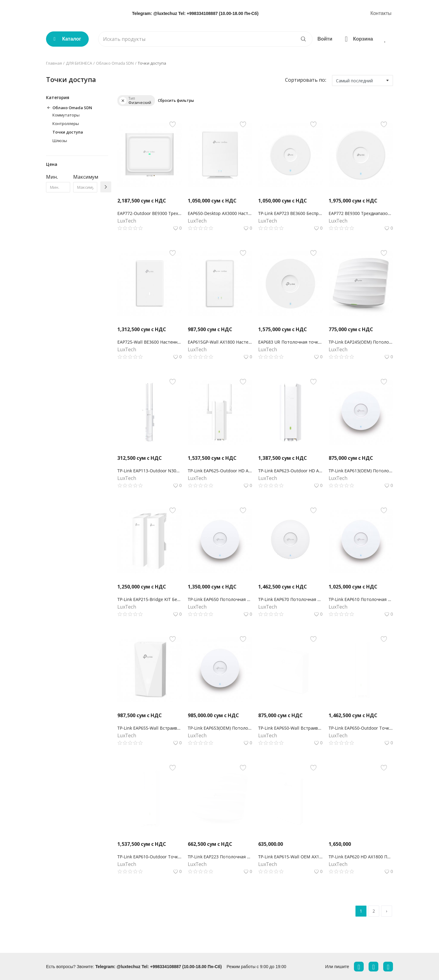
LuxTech (127, 221)
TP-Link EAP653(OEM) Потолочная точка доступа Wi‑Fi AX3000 (220, 728)
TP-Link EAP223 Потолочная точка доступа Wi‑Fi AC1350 (220, 857)
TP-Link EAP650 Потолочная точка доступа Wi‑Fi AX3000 (220, 599)
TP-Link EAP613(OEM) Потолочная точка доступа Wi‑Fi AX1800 (361, 471)
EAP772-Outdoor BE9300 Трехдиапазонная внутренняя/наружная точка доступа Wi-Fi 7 (150, 213)
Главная (54, 63)
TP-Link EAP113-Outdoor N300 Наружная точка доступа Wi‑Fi (150, 471)
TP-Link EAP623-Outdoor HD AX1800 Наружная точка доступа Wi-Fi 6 (290, 471)
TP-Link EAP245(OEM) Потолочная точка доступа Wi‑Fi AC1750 (361, 342)
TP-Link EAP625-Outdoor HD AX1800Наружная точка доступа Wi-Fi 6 (220, 471)
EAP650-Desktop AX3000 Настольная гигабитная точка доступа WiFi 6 (220, 213)
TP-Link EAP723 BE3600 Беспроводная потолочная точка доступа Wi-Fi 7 (290, 213)
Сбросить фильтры (176, 100)
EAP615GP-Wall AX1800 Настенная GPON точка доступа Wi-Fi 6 (220, 342)
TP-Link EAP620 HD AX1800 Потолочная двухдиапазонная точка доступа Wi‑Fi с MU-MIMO (361, 857)
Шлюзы (60, 141)
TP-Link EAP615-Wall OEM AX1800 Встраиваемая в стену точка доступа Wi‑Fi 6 (290, 857)
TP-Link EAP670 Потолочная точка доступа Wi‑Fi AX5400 (290, 599)
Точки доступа (68, 132)
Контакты (381, 13)
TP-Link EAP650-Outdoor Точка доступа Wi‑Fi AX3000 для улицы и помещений (361, 728)
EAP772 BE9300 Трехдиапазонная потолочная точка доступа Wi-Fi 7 (361, 213)
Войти (325, 39)
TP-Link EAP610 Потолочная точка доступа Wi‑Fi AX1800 (361, 599)
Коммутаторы (66, 115)
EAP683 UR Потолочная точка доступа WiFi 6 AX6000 (290, 342)
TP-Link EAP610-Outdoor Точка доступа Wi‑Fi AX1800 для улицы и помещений (150, 857)
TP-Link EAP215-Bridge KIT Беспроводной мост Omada (150, 599)
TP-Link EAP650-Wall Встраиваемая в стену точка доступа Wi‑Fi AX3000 (290, 728)
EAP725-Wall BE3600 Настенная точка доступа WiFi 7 (150, 342)
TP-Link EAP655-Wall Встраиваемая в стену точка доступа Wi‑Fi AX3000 (150, 728)
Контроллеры (66, 123)
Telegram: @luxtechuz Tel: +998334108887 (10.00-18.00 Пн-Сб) (195, 13)
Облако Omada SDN (115, 63)
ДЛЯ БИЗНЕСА (79, 63)
